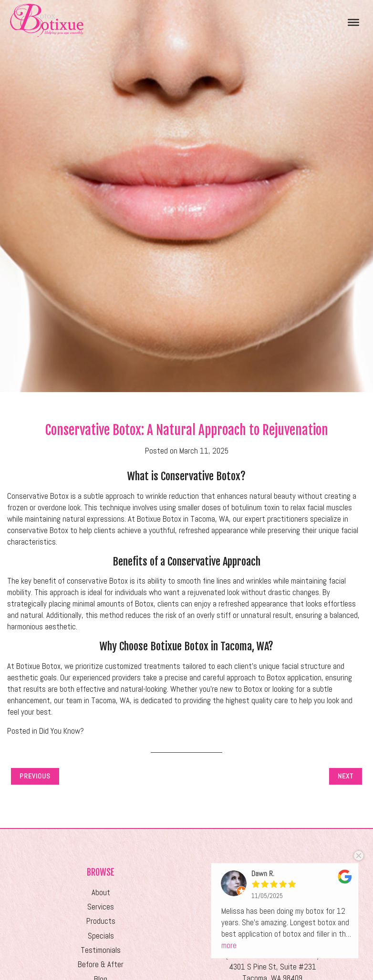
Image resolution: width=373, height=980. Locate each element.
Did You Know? (62, 731)
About (101, 893)
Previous (35, 776)
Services (101, 907)
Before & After (101, 965)
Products (101, 921)
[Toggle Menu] (353, 22)
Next (346, 776)
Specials (101, 936)
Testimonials (101, 950)
